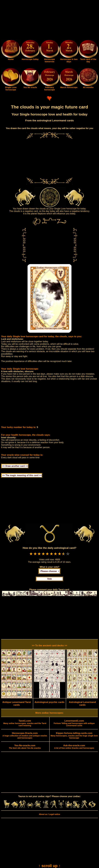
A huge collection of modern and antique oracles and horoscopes (25, 736)
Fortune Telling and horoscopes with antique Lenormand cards (74, 723)
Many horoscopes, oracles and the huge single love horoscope (74, 736)
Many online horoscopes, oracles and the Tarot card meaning (25, 723)
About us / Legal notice (49, 814)
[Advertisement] (49, 20)
